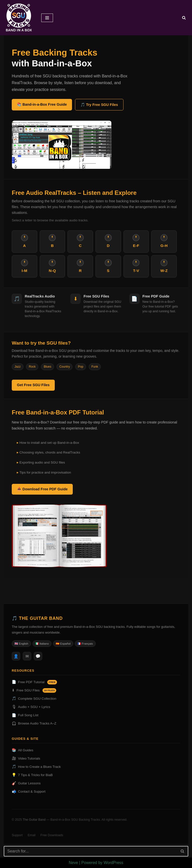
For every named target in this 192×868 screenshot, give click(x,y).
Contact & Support (29, 792)
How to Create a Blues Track (36, 767)
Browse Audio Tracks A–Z (34, 724)
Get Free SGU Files (33, 385)
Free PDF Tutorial (34, 682)
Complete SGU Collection (34, 699)
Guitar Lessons (26, 783)
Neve (73, 863)
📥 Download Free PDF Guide (42, 489)
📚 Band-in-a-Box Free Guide (42, 104)
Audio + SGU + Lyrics (31, 707)
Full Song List (25, 715)
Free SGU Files (34, 691)
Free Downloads (52, 835)
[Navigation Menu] (47, 18)
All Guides (22, 750)
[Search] (184, 18)
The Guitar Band (34, 820)
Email (32, 835)
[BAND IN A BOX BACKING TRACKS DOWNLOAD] (19, 18)
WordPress (113, 863)
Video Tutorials (26, 759)
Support (17, 835)
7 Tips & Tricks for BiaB (32, 775)
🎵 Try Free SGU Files (99, 105)
